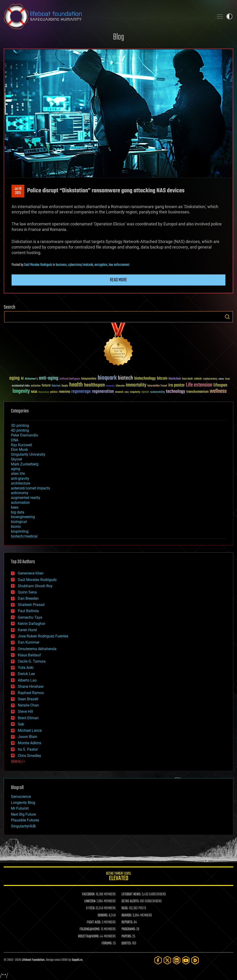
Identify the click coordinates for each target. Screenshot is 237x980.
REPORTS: (127, 922)
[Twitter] (167, 960)
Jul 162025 (18, 191)
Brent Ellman (28, 718)
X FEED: (90, 908)
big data (18, 512)
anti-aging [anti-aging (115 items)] (49, 378)
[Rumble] (195, 960)
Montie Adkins (30, 743)
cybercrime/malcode (81, 265)
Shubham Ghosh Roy (35, 586)
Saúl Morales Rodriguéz (38, 265)
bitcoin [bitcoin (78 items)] (162, 379)
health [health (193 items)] (76, 385)
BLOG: (125, 908)
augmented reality (26, 498)
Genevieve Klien (31, 573)
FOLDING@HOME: (90, 929)
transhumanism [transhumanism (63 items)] (197, 392)
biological (19, 522)
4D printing (20, 430)
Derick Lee (26, 674)
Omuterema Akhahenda (37, 649)
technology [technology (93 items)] (176, 392)
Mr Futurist (20, 808)
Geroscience (21, 797)
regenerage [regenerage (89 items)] (81, 392)
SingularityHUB (23, 826)
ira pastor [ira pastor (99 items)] (176, 385)
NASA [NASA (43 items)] (34, 392)
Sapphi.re (77, 960)
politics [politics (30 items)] (54, 392)
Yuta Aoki (26, 668)
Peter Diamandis (24, 435)
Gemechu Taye (30, 617)
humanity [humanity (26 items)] (110, 386)
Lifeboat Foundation (33, 960)
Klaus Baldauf (29, 655)
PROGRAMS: (129, 929)
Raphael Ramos (31, 693)
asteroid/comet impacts (30, 488)
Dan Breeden (28, 598)
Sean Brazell (28, 699)
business (61, 265)
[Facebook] (158, 960)
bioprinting (20, 531)
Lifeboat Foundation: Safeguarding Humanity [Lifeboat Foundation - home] (107, 16)
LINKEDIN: (90, 901)
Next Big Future (23, 814)
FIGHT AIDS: (94, 922)
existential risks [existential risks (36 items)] (21, 386)
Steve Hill (25, 711)
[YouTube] (186, 960)
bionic (16, 527)
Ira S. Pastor (28, 749)
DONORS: (103, 915)
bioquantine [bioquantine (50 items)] (89, 379)
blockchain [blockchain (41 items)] (175, 379)
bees (15, 507)
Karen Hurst (27, 630)
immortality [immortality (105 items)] (136, 385)
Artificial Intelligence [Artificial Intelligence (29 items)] (70, 379)
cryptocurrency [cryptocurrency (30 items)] (210, 379)
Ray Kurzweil (21, 445)
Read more (118, 280)
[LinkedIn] (177, 960)
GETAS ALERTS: (130, 901)
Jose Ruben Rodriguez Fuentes (43, 636)
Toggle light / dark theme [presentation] (229, 16)
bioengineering (23, 517)
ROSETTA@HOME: (89, 937)
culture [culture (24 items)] (221, 379)
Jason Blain (28, 737)
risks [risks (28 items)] (127, 392)
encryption (101, 265)
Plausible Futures (25, 820)
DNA (15, 440)
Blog (118, 37)
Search (227, 317)
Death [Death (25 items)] (228, 379)
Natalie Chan (28, 705)
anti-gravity (20, 478)
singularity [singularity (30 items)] (135, 392)
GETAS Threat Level (118, 877)
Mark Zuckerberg (25, 464)
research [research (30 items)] (119, 392)
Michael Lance (30, 730)
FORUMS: (107, 943)
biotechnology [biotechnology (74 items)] (145, 379)
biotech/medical (24, 536)
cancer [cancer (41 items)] (198, 379)
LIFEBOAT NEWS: (131, 894)
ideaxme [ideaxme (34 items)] (120, 386)
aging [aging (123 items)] (14, 378)
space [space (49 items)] (145, 392)
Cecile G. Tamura (32, 661)
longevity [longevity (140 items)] (21, 391)
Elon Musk (19, 450)
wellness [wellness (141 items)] (218, 391)
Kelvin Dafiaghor (31, 624)
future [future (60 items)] (46, 386)
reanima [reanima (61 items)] (64, 392)
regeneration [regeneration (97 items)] (103, 392)
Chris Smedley (30, 756)
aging (16, 469)
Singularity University (28, 454)
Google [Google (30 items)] (65, 386)
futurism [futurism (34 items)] (56, 386)
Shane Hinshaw (31, 687)
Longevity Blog (23, 803)
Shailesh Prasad (31, 605)
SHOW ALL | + (18, 762)
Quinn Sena (27, 592)
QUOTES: (126, 943)
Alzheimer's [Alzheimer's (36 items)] (31, 379)
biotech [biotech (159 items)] (125, 378)
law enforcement (119, 265)
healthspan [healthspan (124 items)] (94, 385)
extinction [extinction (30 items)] (36, 386)
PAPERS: (127, 937)
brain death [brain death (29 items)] (187, 379)
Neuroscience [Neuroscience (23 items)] (44, 392)
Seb (21, 724)
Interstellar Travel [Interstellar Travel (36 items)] (157, 386)
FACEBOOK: (89, 894)
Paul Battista (28, 611)
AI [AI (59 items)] (22, 379)
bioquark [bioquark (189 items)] (107, 378)
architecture (20, 483)
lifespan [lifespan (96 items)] (220, 385)
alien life (18, 474)
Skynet (16, 459)
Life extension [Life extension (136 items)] (199, 385)
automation (20, 502)
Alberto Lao (27, 680)
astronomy (20, 493)
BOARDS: (127, 915)
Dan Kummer (29, 642)
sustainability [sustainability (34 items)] (157, 392)
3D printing (20, 425)
